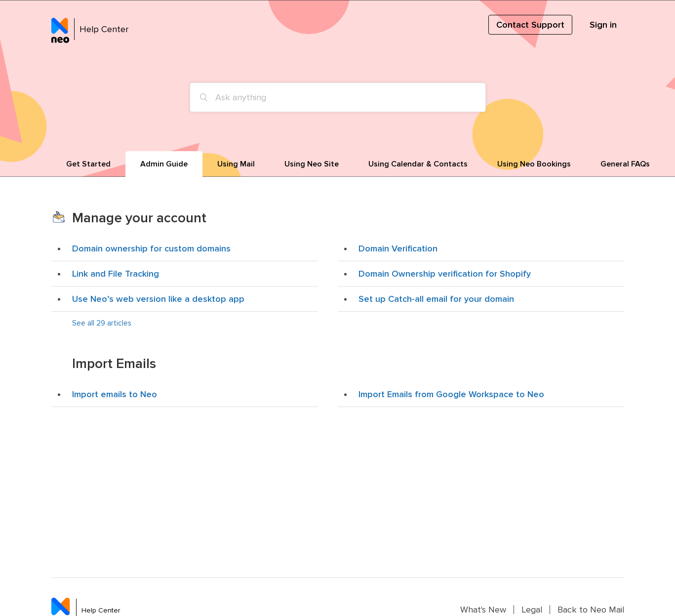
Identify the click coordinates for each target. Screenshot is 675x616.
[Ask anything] (338, 97)
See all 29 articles (102, 323)
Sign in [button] (603, 25)
